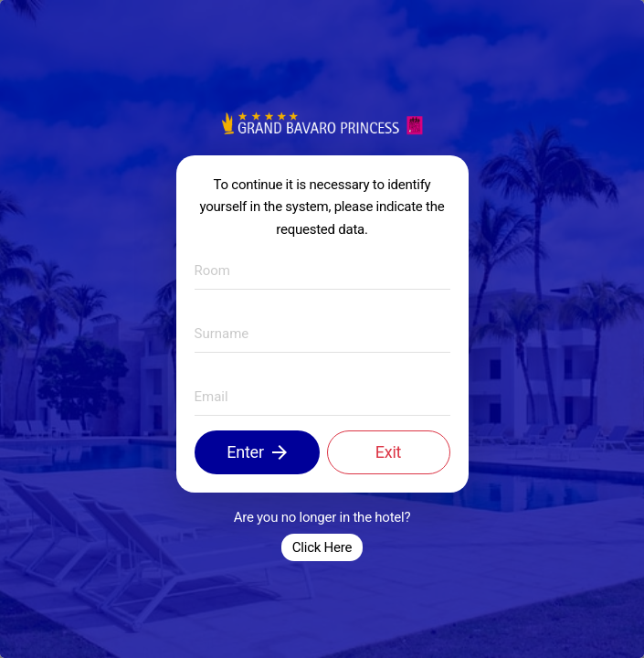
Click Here (322, 547)
